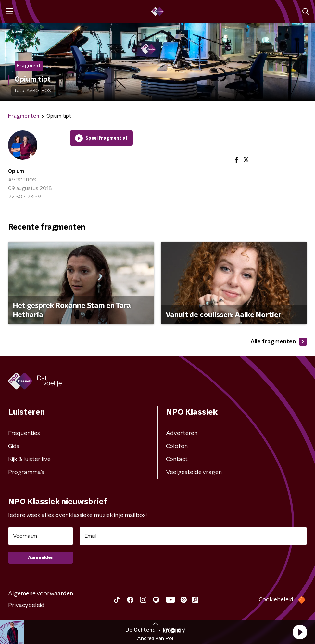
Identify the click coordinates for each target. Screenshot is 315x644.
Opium (16, 171)
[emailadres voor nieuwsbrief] (193, 536)
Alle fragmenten (279, 342)
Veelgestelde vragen (194, 472)
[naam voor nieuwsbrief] (41, 536)
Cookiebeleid (276, 600)
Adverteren (182, 433)
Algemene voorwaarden (41, 594)
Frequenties (24, 433)
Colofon (177, 446)
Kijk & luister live (29, 459)
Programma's (26, 472)
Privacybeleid (26, 605)
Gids (14, 446)
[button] (300, 632)
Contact (177, 459)
